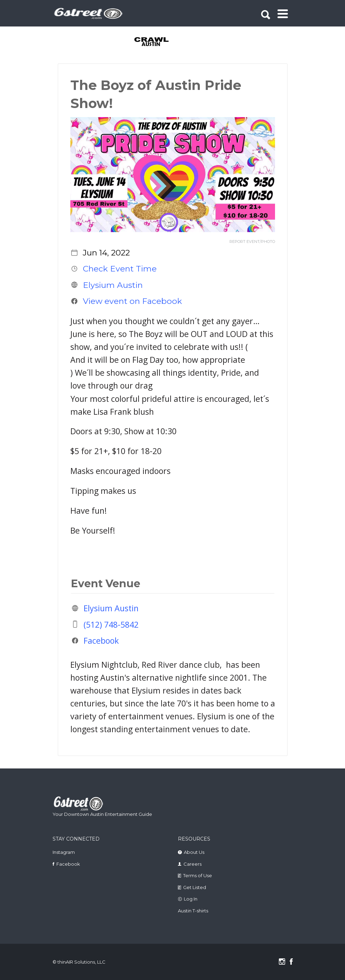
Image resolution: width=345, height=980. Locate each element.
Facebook (101, 640)
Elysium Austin (113, 285)
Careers (193, 864)
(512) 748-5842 (111, 624)
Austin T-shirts (193, 911)
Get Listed (195, 887)
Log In (191, 899)
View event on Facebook (132, 301)
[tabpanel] (147, 42)
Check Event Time (120, 269)
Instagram (64, 852)
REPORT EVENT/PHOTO (252, 242)
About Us (194, 852)
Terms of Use (198, 875)
